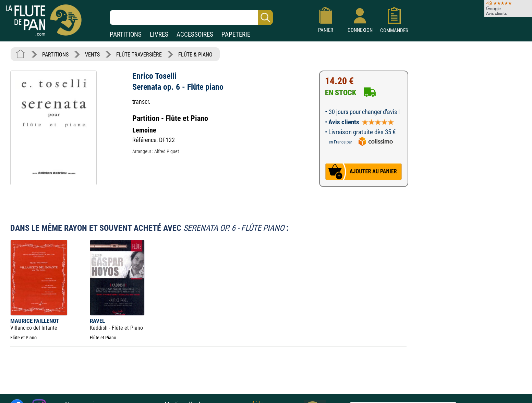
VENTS (92, 55)
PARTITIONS (126, 34)
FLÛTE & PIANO (195, 55)
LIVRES (159, 34)
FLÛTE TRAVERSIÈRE (139, 55)
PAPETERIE (236, 34)
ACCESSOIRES (195, 34)
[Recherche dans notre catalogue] (191, 17)
